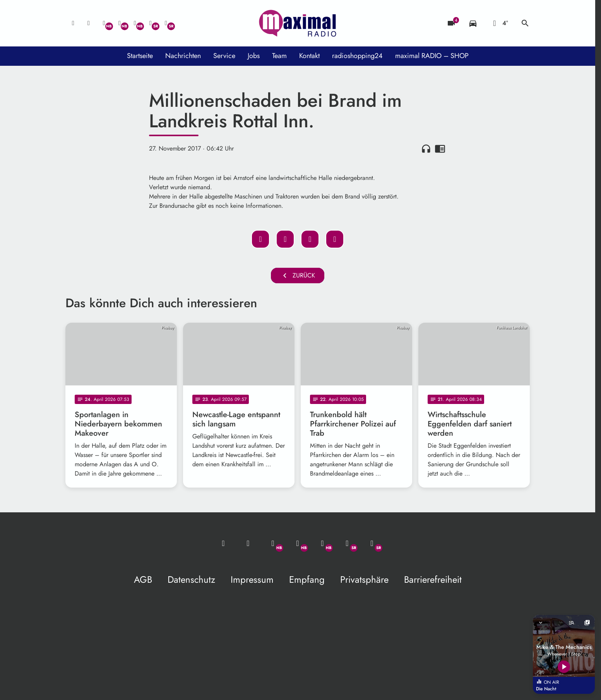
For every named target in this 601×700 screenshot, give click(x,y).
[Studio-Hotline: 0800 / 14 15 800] (89, 23)
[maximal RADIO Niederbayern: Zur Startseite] (298, 23)
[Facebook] (120, 23)
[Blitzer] (451, 23)
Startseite (140, 56)
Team (279, 56)
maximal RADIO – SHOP (432, 56)
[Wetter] (499, 23)
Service (224, 56)
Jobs (254, 56)
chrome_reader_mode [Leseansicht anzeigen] (440, 149)
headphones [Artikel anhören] (426, 149)
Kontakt (309, 56)
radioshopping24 (357, 56)
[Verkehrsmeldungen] (473, 23)
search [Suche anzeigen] (525, 23)
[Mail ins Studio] (73, 23)
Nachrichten (183, 56)
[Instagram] (135, 23)
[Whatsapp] (104, 23)
